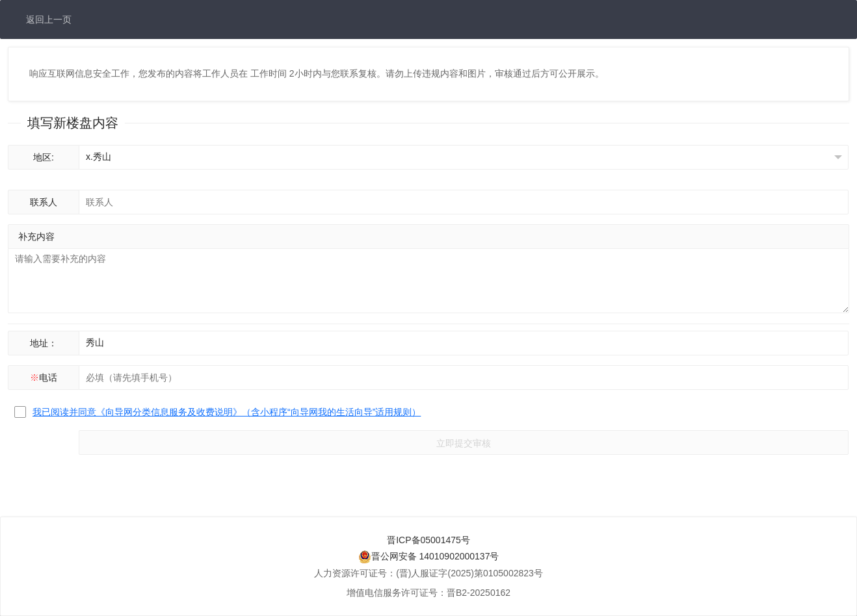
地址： (44, 343)
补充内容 (36, 237)
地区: (44, 157)
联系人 (44, 202)
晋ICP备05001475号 (429, 540)
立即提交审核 (464, 443)
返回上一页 (49, 19)
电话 (44, 378)
